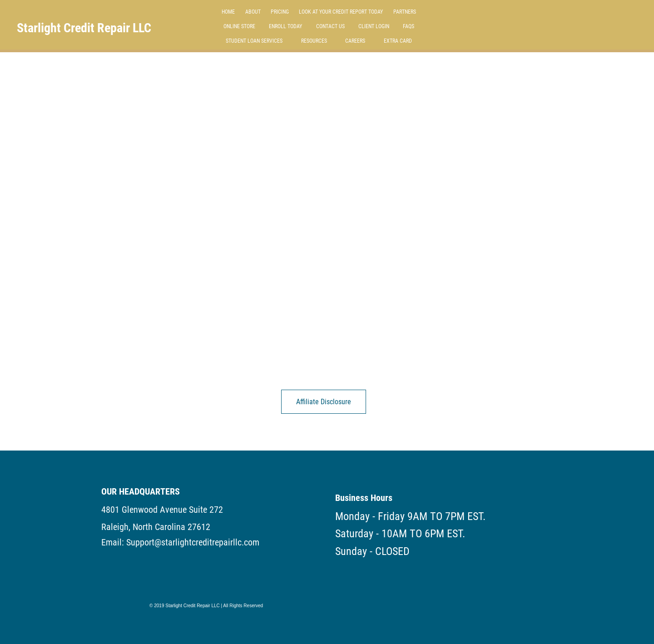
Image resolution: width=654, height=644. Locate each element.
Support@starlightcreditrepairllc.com (193, 542)
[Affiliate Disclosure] (324, 402)
